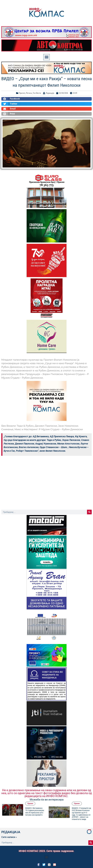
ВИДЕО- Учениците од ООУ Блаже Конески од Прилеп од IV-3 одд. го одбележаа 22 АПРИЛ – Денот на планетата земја (81, 814)
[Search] (89, 512)
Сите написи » (9, 837)
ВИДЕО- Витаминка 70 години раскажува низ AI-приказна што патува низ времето (35, 811)
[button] (46, 57)
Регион (29, 93)
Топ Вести (37, 93)
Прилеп (22, 93)
